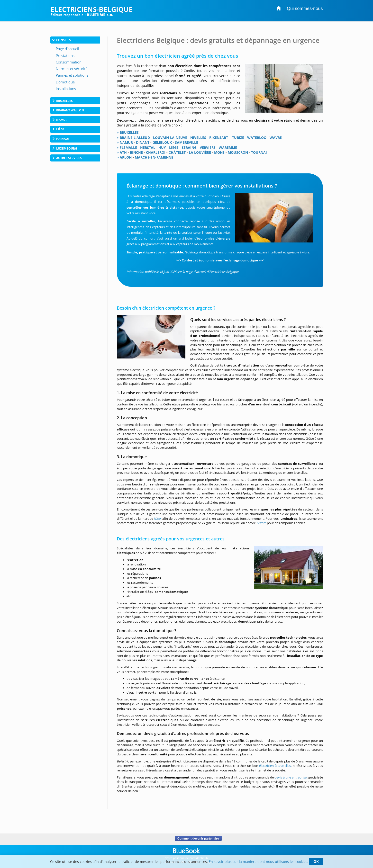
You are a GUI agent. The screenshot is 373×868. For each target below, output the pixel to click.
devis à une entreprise (291, 777)
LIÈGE (174, 148)
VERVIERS (208, 148)
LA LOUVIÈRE (200, 152)
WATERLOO (257, 138)
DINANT (143, 142)
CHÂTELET (177, 152)
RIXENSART (219, 138)
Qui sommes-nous (305, 9)
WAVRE (276, 138)
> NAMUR (125, 142)
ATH (123, 152)
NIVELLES (198, 138)
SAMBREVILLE (186, 142)
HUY (162, 148)
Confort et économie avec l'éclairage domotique (220, 260)
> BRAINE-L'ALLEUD (133, 138)
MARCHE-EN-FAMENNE (154, 157)
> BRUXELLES (128, 132)
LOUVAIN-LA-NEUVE (170, 138)
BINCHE (136, 152)
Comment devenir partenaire (198, 838)
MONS (219, 152)
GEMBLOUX (162, 142)
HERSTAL (148, 148)
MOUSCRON (238, 152)
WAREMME (228, 148)
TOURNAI (259, 152)
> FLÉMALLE (127, 148)
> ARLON (124, 157)
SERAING (189, 148)
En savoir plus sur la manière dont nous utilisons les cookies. (259, 862)
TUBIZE (238, 138)
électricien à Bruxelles (275, 766)
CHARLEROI (156, 152)
